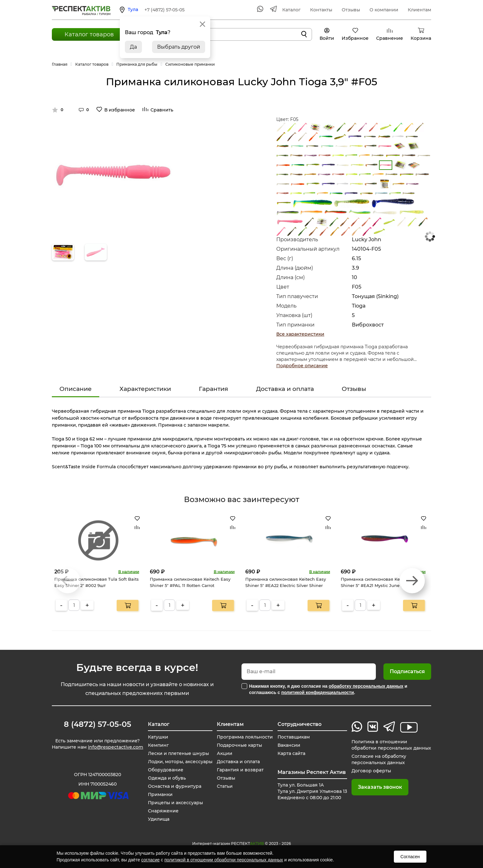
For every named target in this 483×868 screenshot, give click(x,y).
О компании (384, 10)
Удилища (158, 819)
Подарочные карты (240, 745)
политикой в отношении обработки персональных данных (224, 860)
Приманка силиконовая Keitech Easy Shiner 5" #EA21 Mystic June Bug (381, 582)
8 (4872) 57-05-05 (98, 724)
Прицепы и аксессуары (175, 803)
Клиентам (419, 10)
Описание (76, 389)
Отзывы (351, 10)
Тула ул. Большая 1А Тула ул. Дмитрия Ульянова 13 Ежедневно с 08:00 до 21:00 (312, 791)
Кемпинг (158, 745)
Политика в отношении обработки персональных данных (391, 745)
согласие (150, 860)
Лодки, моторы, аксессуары (180, 762)
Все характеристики (300, 334)
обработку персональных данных (366, 686)
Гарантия (214, 389)
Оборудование (165, 770)
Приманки (160, 794)
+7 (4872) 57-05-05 (165, 10)
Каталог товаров (89, 34)
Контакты (321, 10)
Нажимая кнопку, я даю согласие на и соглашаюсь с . (328, 689)
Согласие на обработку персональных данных (379, 759)
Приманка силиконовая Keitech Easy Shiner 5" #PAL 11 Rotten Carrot (190, 582)
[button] (412, 581)
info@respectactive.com (116, 747)
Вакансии (289, 745)
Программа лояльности (245, 737)
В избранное (120, 110)
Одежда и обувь (167, 778)
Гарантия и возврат (240, 770)
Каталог (291, 10)
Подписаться (407, 671)
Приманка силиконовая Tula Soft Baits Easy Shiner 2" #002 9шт (97, 582)
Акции (225, 753)
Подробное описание (302, 366)
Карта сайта (291, 753)
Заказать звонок (380, 787)
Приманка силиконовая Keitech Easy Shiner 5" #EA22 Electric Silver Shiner (286, 582)
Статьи (225, 786)
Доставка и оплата (285, 389)
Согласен (410, 857)
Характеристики (145, 389)
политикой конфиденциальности (318, 692)
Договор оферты (371, 771)
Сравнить (162, 110)
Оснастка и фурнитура (174, 786)
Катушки (158, 737)
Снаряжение (163, 811)
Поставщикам (294, 737)
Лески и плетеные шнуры (178, 753)
